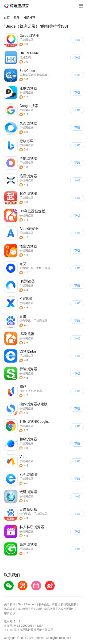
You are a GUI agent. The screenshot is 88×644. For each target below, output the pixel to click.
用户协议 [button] (10, 613)
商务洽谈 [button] (57, 604)
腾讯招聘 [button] (71, 604)
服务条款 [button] (44, 604)
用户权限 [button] (36, 609)
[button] (16, 6)
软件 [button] (17, 17)
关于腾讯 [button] (10, 604)
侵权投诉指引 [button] (66, 609)
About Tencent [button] (27, 604)
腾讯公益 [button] (10, 609)
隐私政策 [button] (50, 609)
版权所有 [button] (23, 609)
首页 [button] (7, 17)
